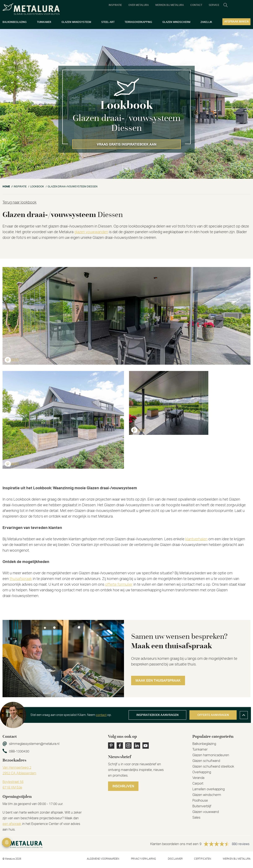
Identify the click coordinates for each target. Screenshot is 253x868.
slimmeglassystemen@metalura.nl (34, 744)
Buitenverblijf (202, 806)
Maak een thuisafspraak (158, 681)
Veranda (198, 778)
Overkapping (202, 772)
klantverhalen (196, 539)
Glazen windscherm (207, 795)
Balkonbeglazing (204, 744)
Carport (198, 784)
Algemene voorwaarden (103, 859)
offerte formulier (119, 585)
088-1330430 (19, 751)
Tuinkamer (200, 750)
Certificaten (203, 859)
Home (6, 187)
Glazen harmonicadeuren (211, 755)
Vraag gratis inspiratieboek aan (127, 145)
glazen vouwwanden (91, 232)
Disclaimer (175, 859)
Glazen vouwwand (206, 812)
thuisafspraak (21, 579)
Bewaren (12, 360)
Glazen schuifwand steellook (213, 767)
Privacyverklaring (143, 859)
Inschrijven (123, 786)
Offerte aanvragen (213, 715)
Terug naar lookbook (20, 203)
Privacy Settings (7, 842)
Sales (196, 818)
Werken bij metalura (237, 859)
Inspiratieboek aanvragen (157, 715)
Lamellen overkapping (209, 789)
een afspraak (12, 824)
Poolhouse (200, 801)
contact (101, 715)
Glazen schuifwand (206, 761)
